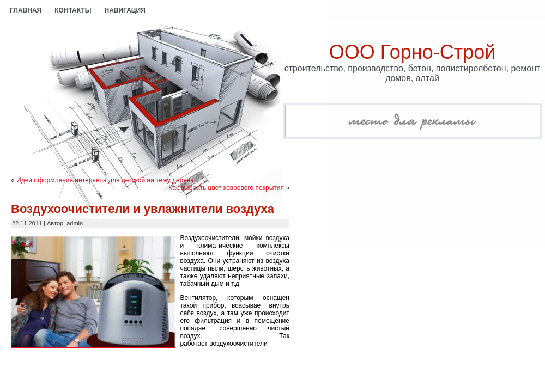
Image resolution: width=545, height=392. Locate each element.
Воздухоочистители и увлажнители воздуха (143, 209)
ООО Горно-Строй (413, 52)
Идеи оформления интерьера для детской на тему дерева (105, 180)
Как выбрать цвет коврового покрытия (226, 188)
